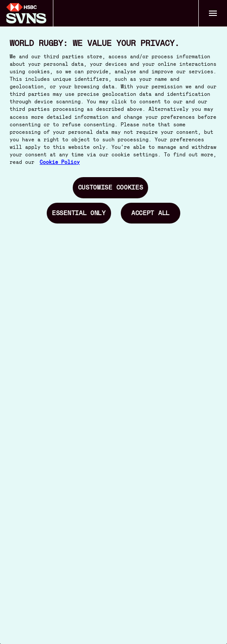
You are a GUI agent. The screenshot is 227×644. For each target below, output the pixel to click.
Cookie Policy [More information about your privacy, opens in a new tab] (60, 162)
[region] (113, 322)
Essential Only (79, 213)
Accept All (151, 213)
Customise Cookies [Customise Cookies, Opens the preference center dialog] (111, 187)
